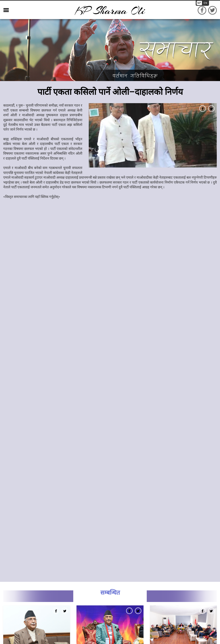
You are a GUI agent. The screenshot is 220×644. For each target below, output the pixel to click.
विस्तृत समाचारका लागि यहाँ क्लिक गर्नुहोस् (32, 197)
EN (205, 3)
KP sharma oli (110, 11)
